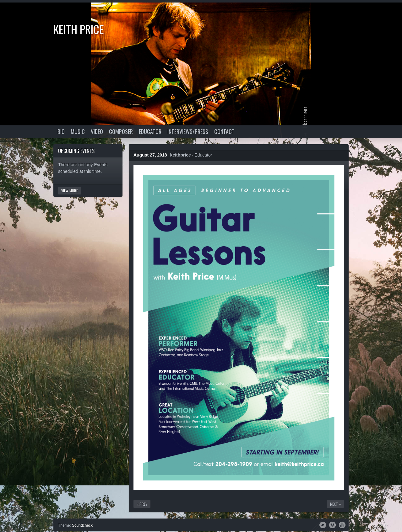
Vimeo (332, 524)
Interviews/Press (188, 131)
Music (78, 131)
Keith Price (79, 29)
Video (97, 131)
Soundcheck (82, 525)
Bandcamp (323, 524)
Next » (335, 504)
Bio (61, 131)
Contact (224, 131)
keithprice (181, 155)
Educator (150, 131)
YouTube (342, 524)
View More (70, 191)
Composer (121, 131)
